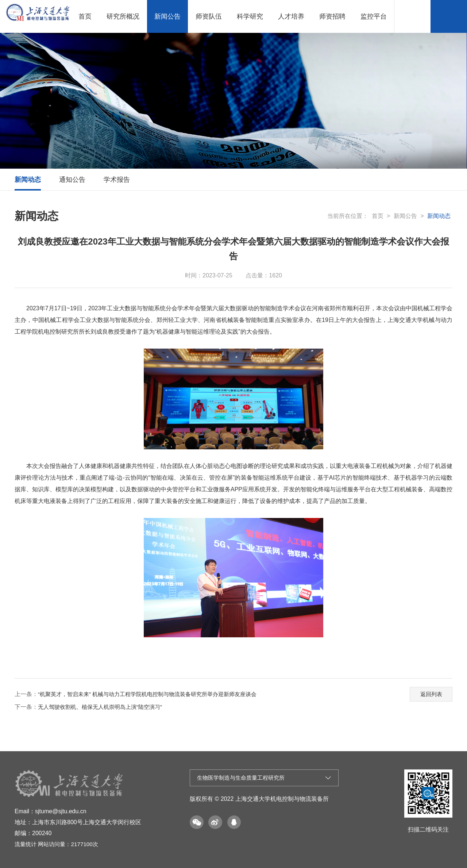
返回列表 (429, 693)
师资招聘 (332, 16)
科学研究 (250, 16)
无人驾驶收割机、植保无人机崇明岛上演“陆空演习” (104, 707)
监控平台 (374, 16)
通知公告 (72, 180)
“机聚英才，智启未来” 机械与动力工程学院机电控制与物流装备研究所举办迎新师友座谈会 (155, 694)
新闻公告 (167, 16)
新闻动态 (28, 180)
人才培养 (291, 16)
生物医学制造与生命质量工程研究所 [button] (264, 778)
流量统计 (26, 844)
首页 (85, 16)
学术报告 (117, 180)
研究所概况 (123, 16)
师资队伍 (209, 16)
